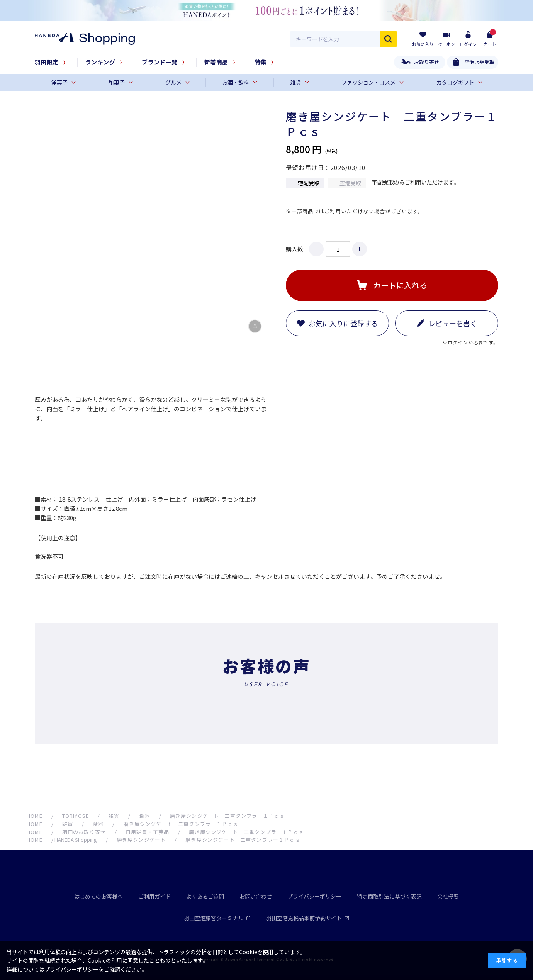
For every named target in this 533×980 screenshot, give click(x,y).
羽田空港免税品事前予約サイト (308, 918)
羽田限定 (47, 62)
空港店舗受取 (479, 62)
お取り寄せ (427, 62)
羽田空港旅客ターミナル (217, 918)
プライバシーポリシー (314, 896)
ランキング (100, 62)
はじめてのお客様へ (98, 896)
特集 (261, 62)
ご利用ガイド (154, 896)
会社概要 (448, 896)
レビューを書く (453, 323)
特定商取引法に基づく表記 (389, 896)
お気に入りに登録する (343, 323)
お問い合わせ (256, 896)
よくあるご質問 (205, 896)
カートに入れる (400, 285)
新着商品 (216, 62)
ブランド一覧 (160, 62)
